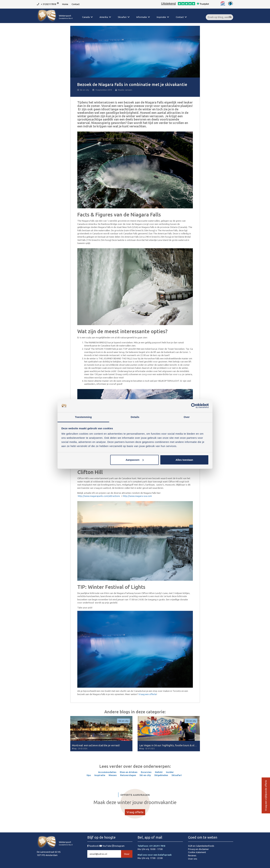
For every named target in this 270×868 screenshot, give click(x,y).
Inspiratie (161, 17)
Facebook (93, 846)
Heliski (159, 772)
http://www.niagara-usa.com (137, 496)
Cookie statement (197, 852)
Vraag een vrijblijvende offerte (266, 796)
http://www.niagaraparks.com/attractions (99, 496)
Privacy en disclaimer (198, 849)
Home (65, 4)
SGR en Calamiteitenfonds (201, 846)
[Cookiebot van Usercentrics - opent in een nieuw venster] (194, 406)
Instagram (118, 846)
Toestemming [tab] (83, 417)
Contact (76, 4)
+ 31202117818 (48, 4)
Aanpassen (135, 460)
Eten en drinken (129, 772)
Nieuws (113, 775)
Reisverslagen (128, 775)
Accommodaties (107, 772)
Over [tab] (187, 417)
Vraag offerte (135, 812)
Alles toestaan (184, 460)
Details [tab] (135, 417)
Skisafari (122, 17)
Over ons (193, 859)
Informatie (142, 17)
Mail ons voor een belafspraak (155, 855)
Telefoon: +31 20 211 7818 (151, 846)
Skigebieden (161, 775)
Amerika (104, 17)
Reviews (192, 855)
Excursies (146, 772)
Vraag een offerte (147, 694)
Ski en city (83, 90)
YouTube (106, 846)
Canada (86, 17)
